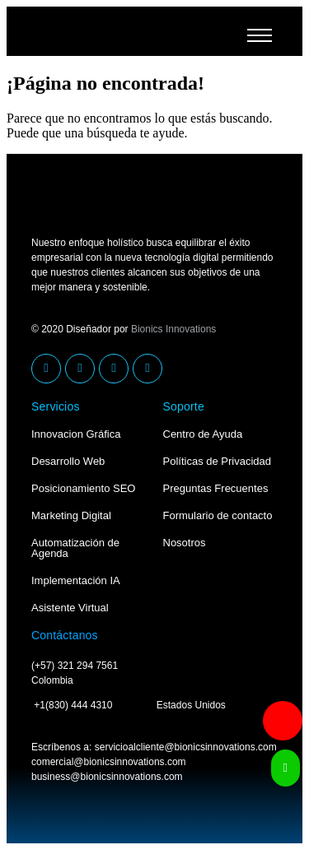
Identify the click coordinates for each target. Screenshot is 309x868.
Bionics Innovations (173, 329)
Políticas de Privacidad (218, 461)
